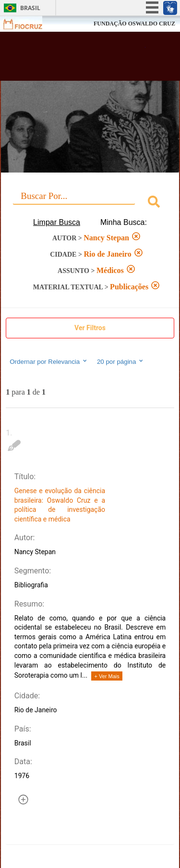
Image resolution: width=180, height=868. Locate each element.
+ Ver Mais (107, 676)
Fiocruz (29, 24)
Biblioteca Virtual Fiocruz (77, 59)
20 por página (121, 361)
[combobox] (90, 203)
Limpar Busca (57, 222)
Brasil (30, 8)
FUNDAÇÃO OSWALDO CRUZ (134, 24)
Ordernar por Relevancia (49, 361)
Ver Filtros (90, 328)
